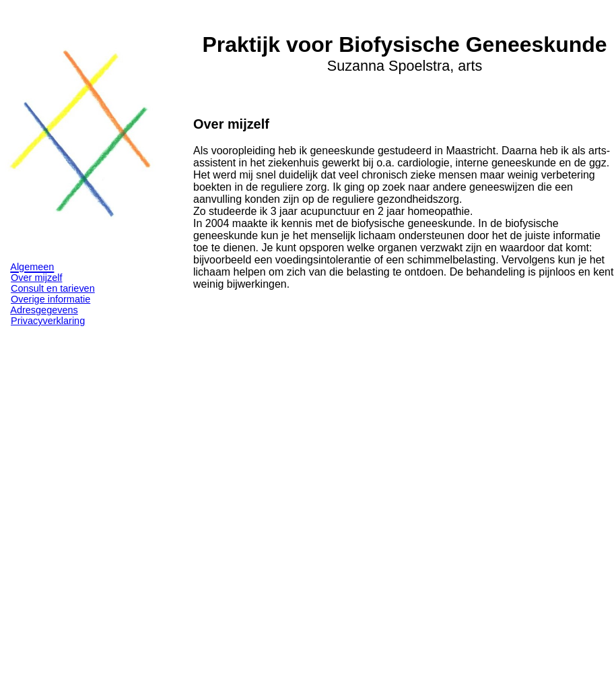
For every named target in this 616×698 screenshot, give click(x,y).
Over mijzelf (36, 278)
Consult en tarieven (53, 288)
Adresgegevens (44, 310)
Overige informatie (50, 299)
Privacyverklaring (48, 321)
